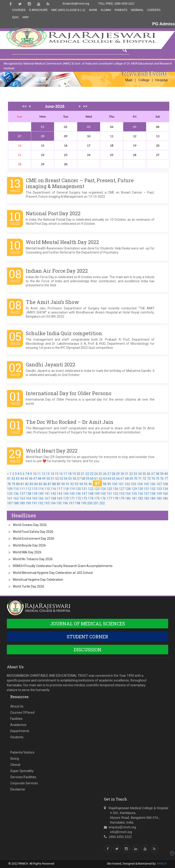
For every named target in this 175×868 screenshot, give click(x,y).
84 (36, 484)
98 (105, 484)
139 (35, 494)
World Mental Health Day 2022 (62, 242)
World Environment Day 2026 (33, 539)
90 (63, 484)
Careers (154, 10)
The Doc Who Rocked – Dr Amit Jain (70, 422)
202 (102, 503)
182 (140, 498)
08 (42, 136)
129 (134, 489)
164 (28, 498)
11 (39, 474)
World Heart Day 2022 (52, 451)
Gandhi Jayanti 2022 (50, 364)
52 (57, 479)
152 (116, 494)
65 (114, 479)
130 (140, 489)
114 (41, 489)
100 (115, 484)
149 (97, 494)
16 (61, 474)
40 (166, 474)
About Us (17, 706)
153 (122, 494)
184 (153, 498)
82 (27, 484)
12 (43, 474)
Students (17, 737)
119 (72, 489)
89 (59, 484)
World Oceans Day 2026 (30, 525)
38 (157, 474)
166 (41, 498)
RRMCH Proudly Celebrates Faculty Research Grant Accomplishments (63, 566)
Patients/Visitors (22, 752)
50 (48, 479)
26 (105, 474)
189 (22, 503)
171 (72, 498)
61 (96, 479)
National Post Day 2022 (53, 213)
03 (89, 127)
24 (96, 474)
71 (140, 479)
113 (35, 489)
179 (122, 498)
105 (146, 484)
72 (144, 479)
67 (122, 479)
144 (66, 494)
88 (54, 484)
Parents (121, 10)
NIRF (26, 17)
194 (53, 503)
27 (109, 474)
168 (53, 498)
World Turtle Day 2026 (28, 586)
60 (92, 479)
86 (45, 484)
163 (22, 498)
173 (84, 498)
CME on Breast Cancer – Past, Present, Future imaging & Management (80, 183)
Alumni (106, 10)
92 (72, 484)
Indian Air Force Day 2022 (57, 271)
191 (34, 503)
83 (31, 484)
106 (153, 484)
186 (165, 498)
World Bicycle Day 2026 (29, 545)
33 (135, 474)
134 (165, 489)
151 (109, 494)
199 (84, 503)
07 (19, 136)
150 (103, 494)
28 (113, 474)
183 (147, 498)
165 (35, 498)
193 (47, 503)
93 (77, 484)
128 (128, 489)
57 (79, 479)
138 (28, 494)
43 (18, 479)
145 (72, 494)
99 (109, 484)
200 (90, 503)
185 (159, 498)
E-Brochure (38, 10)
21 (83, 474)
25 (100, 474)
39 (162, 474)
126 (116, 489)
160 (165, 494)
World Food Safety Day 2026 (33, 532)
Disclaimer (18, 789)
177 (109, 498)
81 (22, 484)
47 (35, 479)
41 (9, 479)
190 (28, 503)
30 (122, 474)
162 (16, 498)
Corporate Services (24, 783)
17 (65, 474)
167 (47, 498)
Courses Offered (22, 713)
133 (159, 489)
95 (86, 484)
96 (90, 484)
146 (78, 494)
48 (39, 479)
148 (91, 494)
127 (122, 489)
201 (96, 503)
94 (81, 484)
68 (127, 479)
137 (22, 494)
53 (61, 479)
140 (41, 494)
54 (66, 479)
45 (26, 479)
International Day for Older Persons (69, 393)
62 (101, 479)
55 (70, 479)
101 (121, 484)
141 (47, 494)
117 (59, 489)
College (144, 80)
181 (134, 498)
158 (153, 494)
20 (78, 474)
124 (103, 489)
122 (91, 489)
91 (68, 484)
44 (22, 479)
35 (144, 474)
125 (109, 489)
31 (127, 474)
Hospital (161, 80)
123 (97, 489)
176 (103, 498)
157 (147, 494)
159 (159, 494)
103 (134, 484)
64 (109, 479)
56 (75, 479)
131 (147, 489)
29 (118, 474)
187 (10, 503)
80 (18, 484)
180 (128, 498)
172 (78, 498)
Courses (19, 10)
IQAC (15, 17)
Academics (18, 725)
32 (131, 474)
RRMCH (162, 864)
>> (85, 106)
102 (127, 484)
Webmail (137, 10)
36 (149, 474)
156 (140, 494)
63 (105, 479)
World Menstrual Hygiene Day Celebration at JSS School (53, 573)
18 (70, 474)
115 (47, 489)
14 (52, 474)
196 (65, 503)
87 (49, 484)
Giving (15, 759)
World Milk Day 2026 (27, 552)
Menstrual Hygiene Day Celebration (38, 580)
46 (31, 479)
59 (87, 479)
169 (59, 498)
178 (116, 498)
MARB (93, 10)
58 (83, 479)
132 (153, 489)
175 (97, 498)
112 (28, 489)
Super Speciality (22, 771)
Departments (20, 731)
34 (140, 474)
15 (57, 474)
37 (153, 474)
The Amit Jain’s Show (52, 302)
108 (165, 484)
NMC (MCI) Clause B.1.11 (68, 10)
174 (91, 498)
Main (129, 80)
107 (159, 484)
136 (16, 494)
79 (13, 484)
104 (140, 484)
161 (10, 498)
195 (59, 503)
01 (42, 127)
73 (149, 479)
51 (53, 479)
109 (10, 489)
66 (118, 479)
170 (66, 498)
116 (53, 489)
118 (66, 489)
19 (74, 474)
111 (22, 489)
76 (162, 479)
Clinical (15, 765)
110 (16, 489)
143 (59, 494)
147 (84, 494)
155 (134, 494)
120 (78, 489)
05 (135, 127)
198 (77, 503)
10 (35, 474)
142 (53, 494)
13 (48, 474)
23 (92, 474)
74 (153, 479)
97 (97, 483)
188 (16, 503)
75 (157, 479)
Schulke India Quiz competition (64, 333)
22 (87, 474)
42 (13, 479)
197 (71, 503)
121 (84, 489)
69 (131, 479)
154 (128, 494)
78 (9, 484)
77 (166, 479)
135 (10, 494)
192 (41, 503)
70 (136, 479)
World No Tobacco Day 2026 (33, 559)
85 (41, 484)
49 (44, 479)
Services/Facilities (23, 777)
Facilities (16, 719)
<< (24, 106)
